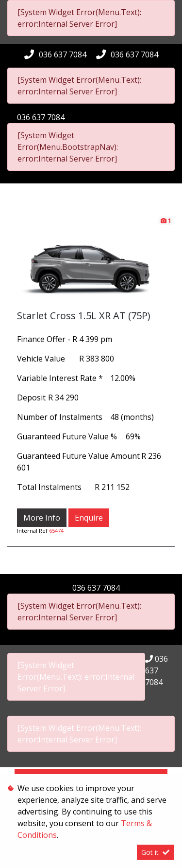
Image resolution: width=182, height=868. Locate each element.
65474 (56, 531)
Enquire (89, 518)
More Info (42, 518)
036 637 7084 (63, 54)
